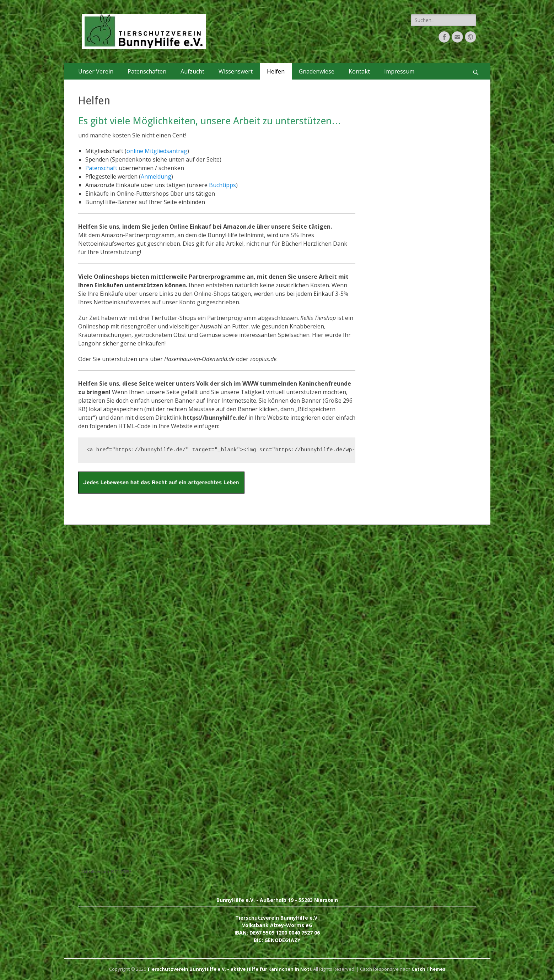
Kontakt (359, 71)
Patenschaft (101, 168)
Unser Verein (96, 71)
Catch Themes (428, 969)
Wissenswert (236, 71)
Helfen (276, 71)
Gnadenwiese (317, 71)
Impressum (399, 71)
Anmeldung (156, 176)
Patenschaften (147, 71)
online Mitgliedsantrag (157, 151)
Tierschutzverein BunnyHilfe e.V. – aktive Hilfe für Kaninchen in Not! (229, 969)
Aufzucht (192, 71)
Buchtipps (222, 185)
